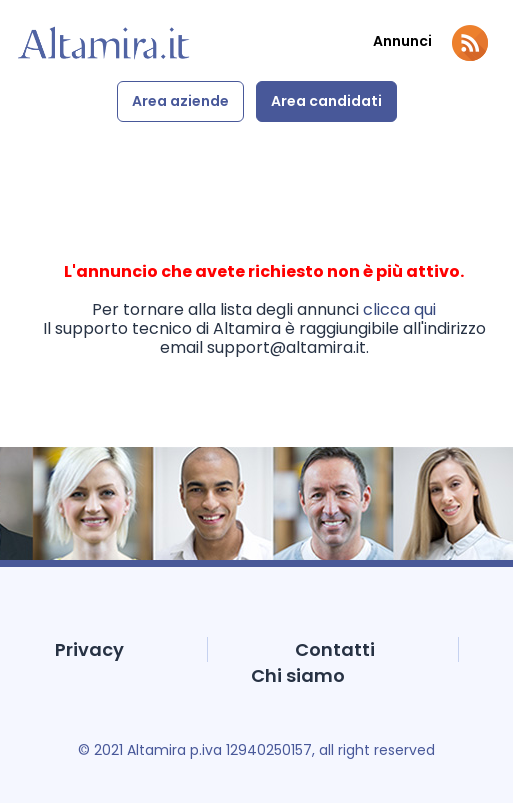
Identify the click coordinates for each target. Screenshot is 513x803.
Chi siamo (298, 675)
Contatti (335, 649)
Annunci (402, 41)
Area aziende (180, 101)
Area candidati (326, 101)
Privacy (89, 649)
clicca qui (399, 309)
